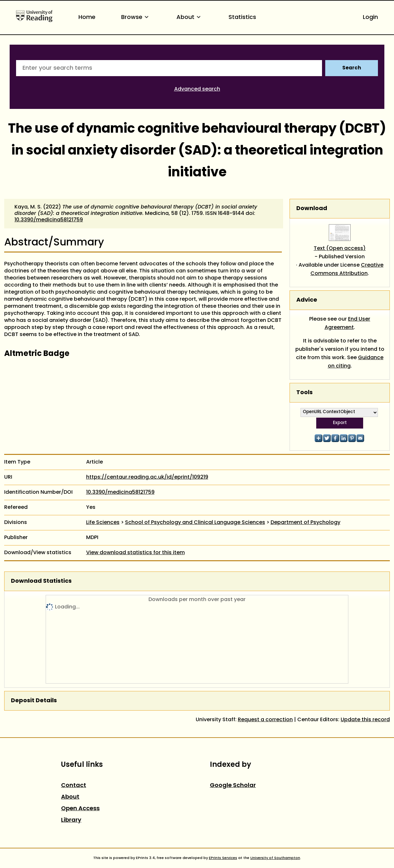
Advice (307, 300)
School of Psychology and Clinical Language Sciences (195, 523)
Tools (304, 393)
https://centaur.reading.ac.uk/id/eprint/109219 (147, 477)
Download (312, 209)
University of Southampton (275, 858)
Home (87, 18)
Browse (136, 18)
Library (71, 820)
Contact (74, 786)
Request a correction (265, 720)
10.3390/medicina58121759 (49, 220)
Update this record (365, 720)
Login (370, 18)
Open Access (80, 809)
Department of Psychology (305, 523)
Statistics (242, 18)
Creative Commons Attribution (347, 270)
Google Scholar (233, 786)
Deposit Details (34, 701)
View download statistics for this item (135, 553)
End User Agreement (348, 323)
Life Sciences (103, 523)
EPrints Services (223, 858)
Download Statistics (41, 581)
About (190, 18)
